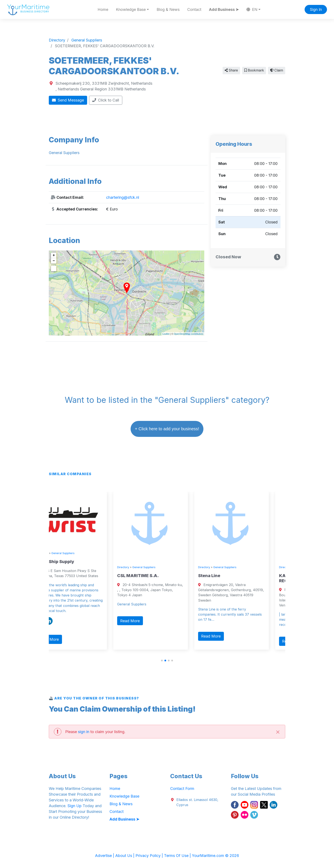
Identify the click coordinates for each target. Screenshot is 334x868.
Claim (277, 70)
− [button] (54, 261)
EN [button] (252, 9)
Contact (194, 9)
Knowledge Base (124, 796)
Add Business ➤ (224, 9)
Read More (64, 639)
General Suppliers (78, 553)
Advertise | (105, 856)
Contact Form (182, 789)
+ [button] (54, 255)
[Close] (278, 731)
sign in (84, 732)
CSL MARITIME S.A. (153, 576)
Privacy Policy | (150, 856)
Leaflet (166, 334)
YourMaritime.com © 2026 (215, 856)
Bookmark (254, 70)
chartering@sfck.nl (123, 197)
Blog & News (168, 9)
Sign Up (75, 806)
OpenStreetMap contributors (189, 334)
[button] (162, 661)
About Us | (125, 856)
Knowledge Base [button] (131, 9)
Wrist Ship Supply (70, 562)
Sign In (316, 9)
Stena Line (224, 576)
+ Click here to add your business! (167, 429)
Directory (57, 553)
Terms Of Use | (178, 856)
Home (103, 9)
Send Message (68, 100)
